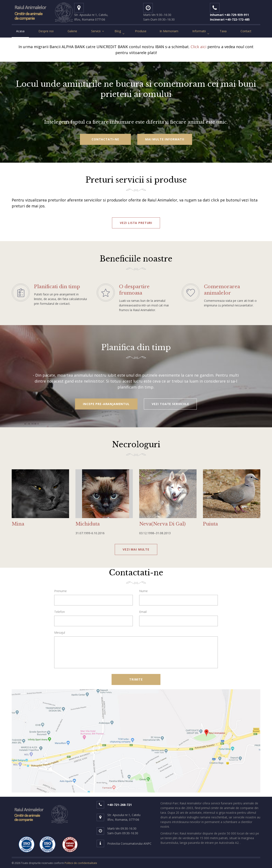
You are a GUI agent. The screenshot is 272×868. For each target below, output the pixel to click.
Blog (118, 31)
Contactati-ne (105, 139)
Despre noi (46, 31)
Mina (18, 524)
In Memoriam (169, 31)
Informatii (199, 31)
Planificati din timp (57, 287)
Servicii (96, 31)
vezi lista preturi (136, 223)
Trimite (136, 679)
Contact (246, 31)
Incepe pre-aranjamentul (106, 404)
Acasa (20, 31)
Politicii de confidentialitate (81, 863)
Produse (141, 31)
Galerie (72, 31)
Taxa (223, 31)
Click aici (198, 47)
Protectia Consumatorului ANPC (129, 844)
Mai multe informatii (165, 139)
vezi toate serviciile (170, 404)
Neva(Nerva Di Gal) (162, 524)
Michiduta (88, 524)
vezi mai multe (136, 549)
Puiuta (210, 524)
